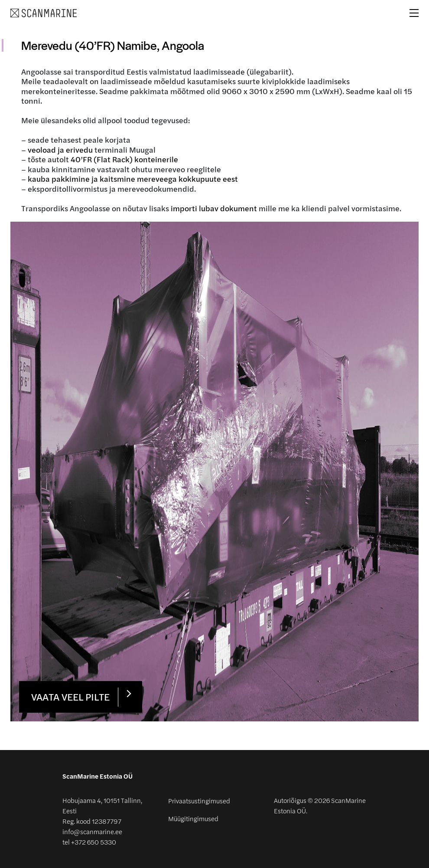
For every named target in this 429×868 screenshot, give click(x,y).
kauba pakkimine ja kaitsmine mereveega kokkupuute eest (133, 179)
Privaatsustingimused (199, 801)
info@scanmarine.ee (92, 832)
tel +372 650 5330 (89, 842)
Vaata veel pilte (70, 697)
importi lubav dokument (214, 208)
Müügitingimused (193, 819)
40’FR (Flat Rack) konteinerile (124, 159)
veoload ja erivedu (60, 150)
